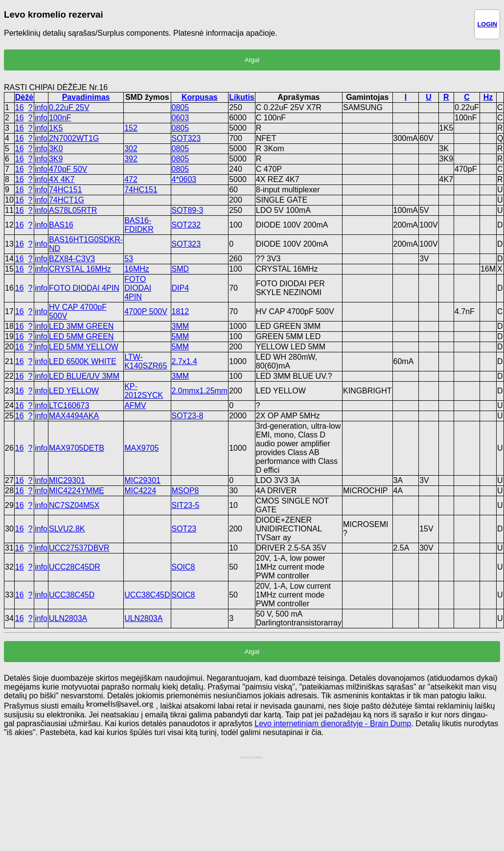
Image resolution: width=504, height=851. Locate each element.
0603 (181, 118)
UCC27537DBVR (79, 548)
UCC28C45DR (75, 567)
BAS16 (61, 225)
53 (129, 259)
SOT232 (186, 225)
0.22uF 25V (69, 107)
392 (131, 159)
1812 (181, 311)
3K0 (56, 149)
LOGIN (487, 24)
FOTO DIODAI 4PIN (84, 288)
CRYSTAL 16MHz (80, 269)
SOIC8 (183, 567)
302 (131, 149)
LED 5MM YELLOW (84, 347)
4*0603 (184, 179)
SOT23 (184, 529)
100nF (60, 118)
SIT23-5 (186, 505)
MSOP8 (185, 491)
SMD (181, 269)
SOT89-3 (188, 210)
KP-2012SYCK (144, 391)
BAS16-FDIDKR (139, 225)
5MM (181, 336)
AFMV (135, 405)
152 (131, 128)
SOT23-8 (188, 416)
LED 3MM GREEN (81, 326)
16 (20, 107)
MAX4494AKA (74, 416)
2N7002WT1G (74, 138)
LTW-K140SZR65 (146, 361)
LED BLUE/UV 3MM (84, 376)
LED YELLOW (74, 391)
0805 (181, 107)
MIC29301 (67, 480)
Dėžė (24, 97)
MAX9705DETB (77, 448)
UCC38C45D (72, 595)
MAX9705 (141, 448)
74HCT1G (67, 200)
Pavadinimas (86, 97)
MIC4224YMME (77, 491)
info (41, 107)
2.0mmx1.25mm (200, 391)
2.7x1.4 (184, 361)
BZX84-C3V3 (72, 259)
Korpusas (200, 97)
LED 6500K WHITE (83, 361)
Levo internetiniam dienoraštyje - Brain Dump (333, 724)
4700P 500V (146, 311)
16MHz (137, 269)
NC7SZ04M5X (74, 505)
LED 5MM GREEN (81, 336)
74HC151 (66, 190)
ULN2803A (68, 618)
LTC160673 (69, 405)
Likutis (242, 97)
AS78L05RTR (73, 210)
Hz (488, 97)
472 (131, 179)
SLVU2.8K (67, 529)
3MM (181, 326)
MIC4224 (140, 491)
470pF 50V (68, 169)
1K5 (56, 128)
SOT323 (186, 138)
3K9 (56, 159)
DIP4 (181, 288)
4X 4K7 (62, 179)
